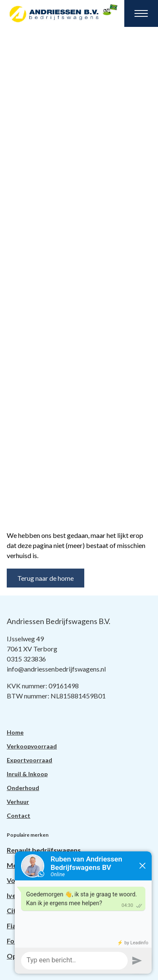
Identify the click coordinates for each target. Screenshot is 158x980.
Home (15, 732)
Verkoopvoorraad (32, 746)
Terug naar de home (46, 578)
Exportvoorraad (29, 760)
